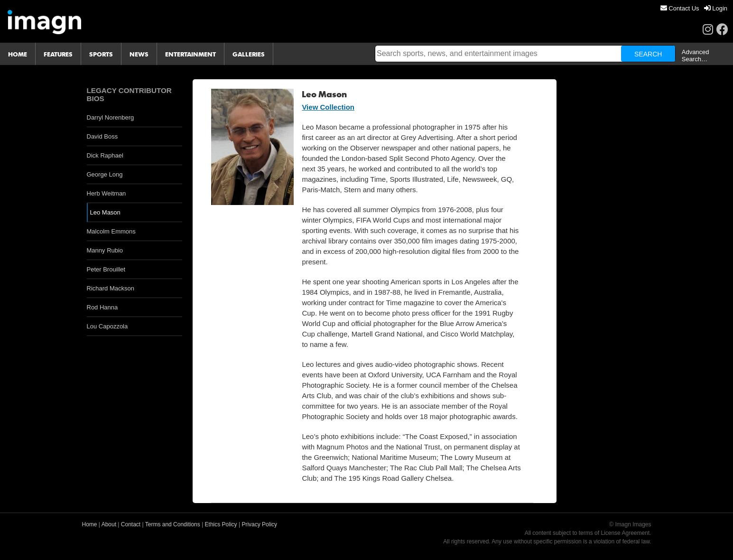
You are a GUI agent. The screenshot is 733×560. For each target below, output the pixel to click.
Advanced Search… (696, 56)
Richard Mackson (111, 288)
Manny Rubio (105, 250)
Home (90, 524)
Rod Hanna (102, 307)
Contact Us (680, 8)
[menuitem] (680, 8)
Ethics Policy (221, 524)
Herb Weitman (107, 193)
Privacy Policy (259, 524)
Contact (131, 524)
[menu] (694, 8)
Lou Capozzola (107, 326)
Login (716, 8)
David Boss (102, 136)
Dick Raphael (105, 155)
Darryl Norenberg (111, 117)
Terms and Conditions (173, 524)
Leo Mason (105, 212)
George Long (105, 174)
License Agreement (625, 533)
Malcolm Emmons (111, 231)
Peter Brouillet (106, 269)
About (109, 524)
